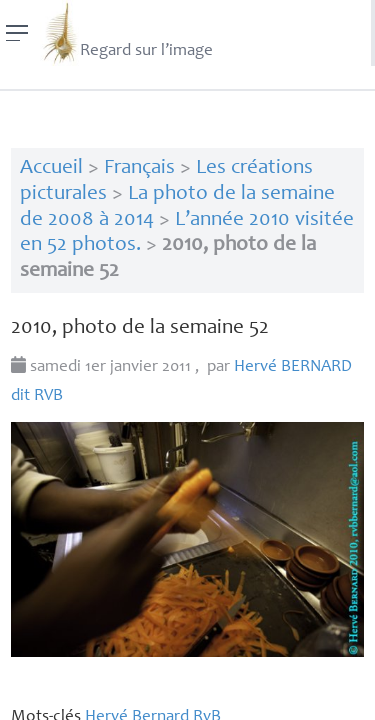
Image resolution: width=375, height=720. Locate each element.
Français (139, 168)
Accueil (51, 168)
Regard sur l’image (126, 33)
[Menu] (17, 33)
